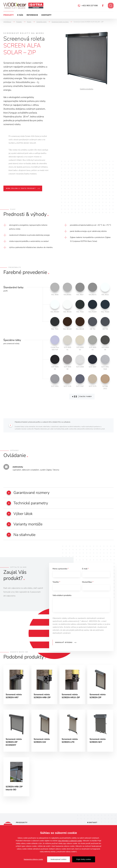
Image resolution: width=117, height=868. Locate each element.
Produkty (9, 15)
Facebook (103, 6)
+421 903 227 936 (90, 6)
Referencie (32, 15)
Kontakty (46, 15)
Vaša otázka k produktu (62, 596)
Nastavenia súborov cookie (33, 859)
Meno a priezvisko (61, 569)
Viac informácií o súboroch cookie (70, 841)
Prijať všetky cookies (84, 859)
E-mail (85, 569)
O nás (20, 15)
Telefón (56, 582)
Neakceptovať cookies (58, 859)
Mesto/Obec (88, 582)
